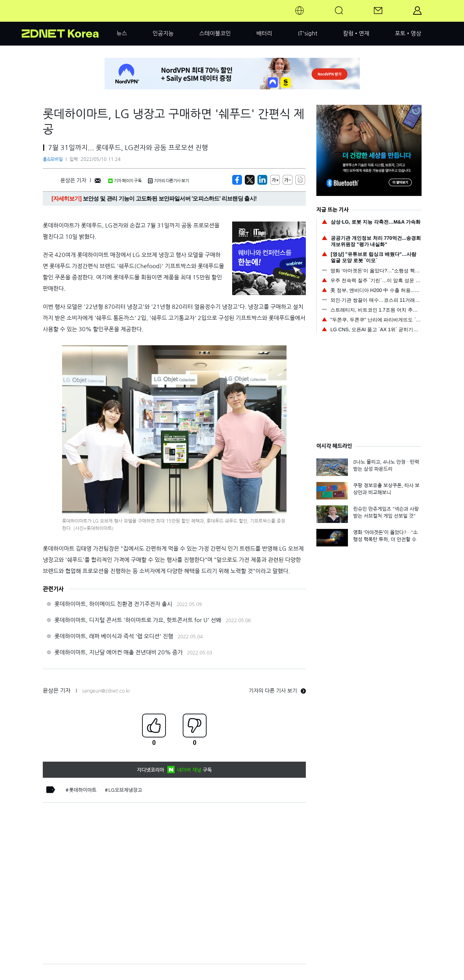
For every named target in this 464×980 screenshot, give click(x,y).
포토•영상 (408, 33)
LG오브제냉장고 (125, 790)
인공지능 (163, 33)
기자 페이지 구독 (125, 181)
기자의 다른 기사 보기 (277, 691)
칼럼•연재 (356, 33)
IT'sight (308, 33)
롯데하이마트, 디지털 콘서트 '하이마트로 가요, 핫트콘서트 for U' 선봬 (138, 620)
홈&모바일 (53, 159)
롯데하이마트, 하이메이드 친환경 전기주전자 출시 (113, 604)
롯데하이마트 (83, 790)
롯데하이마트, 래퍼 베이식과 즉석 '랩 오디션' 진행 (114, 636)
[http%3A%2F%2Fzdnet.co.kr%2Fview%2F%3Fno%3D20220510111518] (262, 180)
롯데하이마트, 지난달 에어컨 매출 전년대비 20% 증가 (119, 652)
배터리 (264, 33)
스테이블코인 (215, 33)
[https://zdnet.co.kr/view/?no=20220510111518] (237, 180)
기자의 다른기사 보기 (168, 181)
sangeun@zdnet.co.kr (106, 691)
